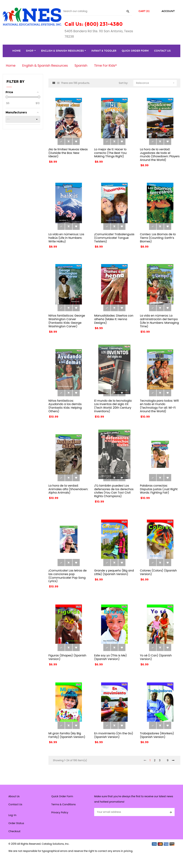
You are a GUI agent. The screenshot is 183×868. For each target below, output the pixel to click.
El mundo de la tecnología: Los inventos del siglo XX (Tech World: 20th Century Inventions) (113, 406)
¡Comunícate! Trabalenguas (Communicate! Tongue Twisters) (114, 238)
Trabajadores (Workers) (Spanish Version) (157, 735)
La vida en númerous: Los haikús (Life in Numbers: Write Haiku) (66, 238)
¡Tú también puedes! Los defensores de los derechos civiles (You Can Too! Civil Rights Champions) (114, 491)
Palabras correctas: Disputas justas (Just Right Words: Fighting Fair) (159, 489)
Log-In (12, 815)
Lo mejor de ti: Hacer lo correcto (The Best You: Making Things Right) (111, 153)
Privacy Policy (60, 812)
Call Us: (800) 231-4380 (94, 24)
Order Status (16, 823)
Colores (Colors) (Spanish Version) (158, 572)
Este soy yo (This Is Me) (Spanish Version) (110, 657)
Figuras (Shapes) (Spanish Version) (67, 657)
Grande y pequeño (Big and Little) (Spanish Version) (114, 572)
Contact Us (15, 804)
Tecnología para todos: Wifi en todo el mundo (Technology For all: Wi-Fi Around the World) (159, 406)
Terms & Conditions (63, 804)
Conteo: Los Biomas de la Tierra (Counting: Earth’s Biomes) (158, 238)
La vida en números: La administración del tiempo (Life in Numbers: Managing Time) (159, 321)
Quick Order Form (62, 796)
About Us (14, 796)
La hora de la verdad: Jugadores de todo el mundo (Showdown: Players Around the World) (160, 155)
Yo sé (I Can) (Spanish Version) (156, 657)
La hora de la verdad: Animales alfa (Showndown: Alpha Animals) (68, 489)
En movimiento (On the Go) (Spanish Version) (114, 735)
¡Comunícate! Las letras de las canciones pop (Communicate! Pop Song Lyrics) (68, 576)
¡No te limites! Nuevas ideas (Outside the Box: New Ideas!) (68, 153)
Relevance (155, 82)
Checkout (14, 831)
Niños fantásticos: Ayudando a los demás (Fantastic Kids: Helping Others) (65, 406)
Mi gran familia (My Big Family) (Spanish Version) (67, 735)
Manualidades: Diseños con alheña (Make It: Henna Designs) (114, 319)
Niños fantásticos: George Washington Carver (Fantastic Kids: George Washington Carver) (67, 321)
